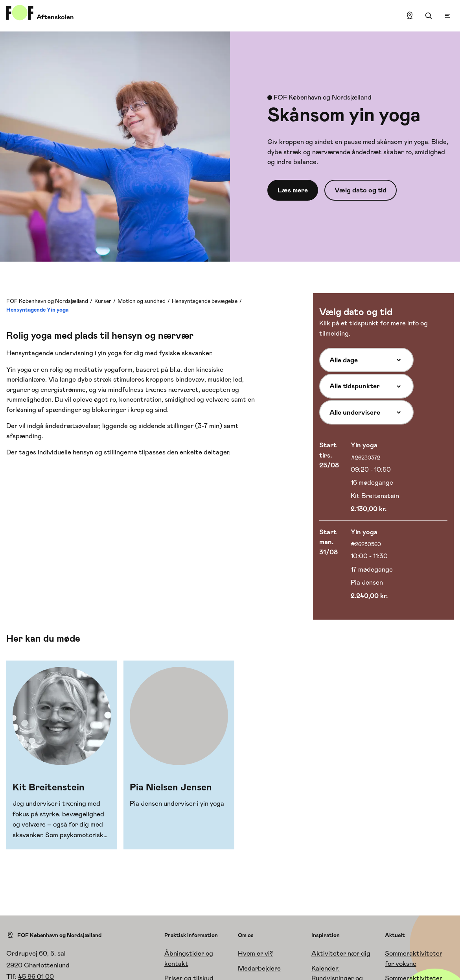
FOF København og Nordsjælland (47, 301)
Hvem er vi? (255, 953)
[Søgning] (429, 16)
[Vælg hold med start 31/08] (383, 564)
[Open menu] (447, 16)
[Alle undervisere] (366, 412)
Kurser (103, 301)
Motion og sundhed (142, 301)
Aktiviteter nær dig (341, 953)
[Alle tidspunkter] (366, 386)
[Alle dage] (366, 360)
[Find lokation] (410, 16)
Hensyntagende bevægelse (205, 301)
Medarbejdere (259, 968)
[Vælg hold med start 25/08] (383, 477)
